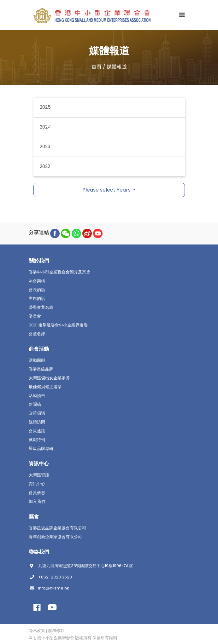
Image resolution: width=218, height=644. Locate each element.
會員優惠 (37, 493)
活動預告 (37, 396)
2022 (45, 166)
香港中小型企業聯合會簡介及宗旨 (59, 272)
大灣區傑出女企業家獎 (49, 378)
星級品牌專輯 (41, 449)
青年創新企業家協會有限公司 (55, 537)
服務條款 (56, 631)
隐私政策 (37, 631)
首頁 (97, 67)
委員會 (35, 316)
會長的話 (37, 290)
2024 (45, 127)
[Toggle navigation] (182, 15)
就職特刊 (37, 440)
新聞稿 (35, 405)
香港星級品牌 (41, 369)
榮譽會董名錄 (41, 308)
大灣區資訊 (39, 475)
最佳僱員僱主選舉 (45, 387)
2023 (45, 147)
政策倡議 (37, 413)
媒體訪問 (37, 422)
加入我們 (37, 502)
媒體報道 (117, 67)
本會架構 (37, 281)
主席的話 (37, 299)
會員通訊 (37, 431)
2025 (45, 107)
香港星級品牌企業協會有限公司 (57, 528)
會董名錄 (37, 334)
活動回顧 (37, 360)
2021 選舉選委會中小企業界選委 (58, 325)
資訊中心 (37, 484)
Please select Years (107, 190)
